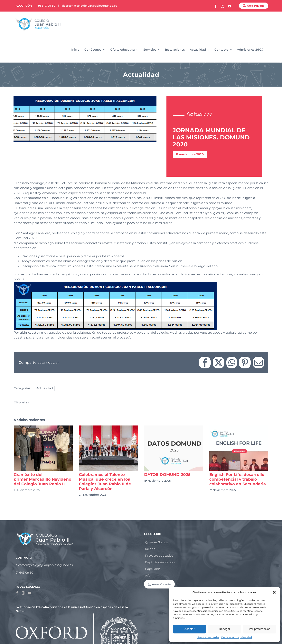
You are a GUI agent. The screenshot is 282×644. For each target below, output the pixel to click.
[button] (274, 592)
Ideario (150, 549)
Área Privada (256, 6)
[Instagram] (23, 593)
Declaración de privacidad (237, 637)
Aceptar (190, 629)
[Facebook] (17, 593)
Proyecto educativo (159, 556)
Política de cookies (208, 637)
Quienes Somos (156, 542)
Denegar (225, 629)
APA (148, 575)
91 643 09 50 (47, 6)
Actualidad (45, 388)
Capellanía (153, 569)
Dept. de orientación (160, 562)
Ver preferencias (260, 629)
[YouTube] (29, 593)
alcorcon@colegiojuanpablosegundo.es (89, 6)
